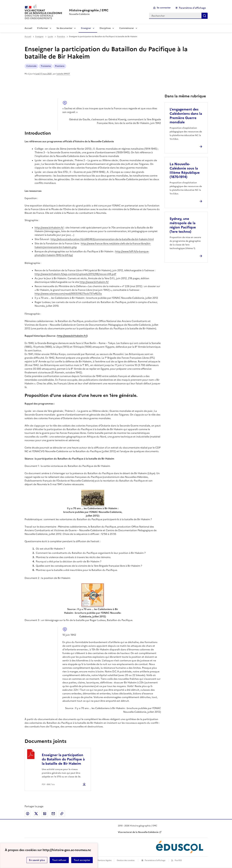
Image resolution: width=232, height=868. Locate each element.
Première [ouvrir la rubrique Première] (61, 37)
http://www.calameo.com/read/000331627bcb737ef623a (68, 294)
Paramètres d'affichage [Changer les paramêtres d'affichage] (192, 8)
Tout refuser (59, 860)
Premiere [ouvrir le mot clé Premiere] (60, 66)
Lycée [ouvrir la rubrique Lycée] (50, 37)
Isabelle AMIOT (63, 74)
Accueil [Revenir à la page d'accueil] (28, 28)
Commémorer (127, 28)
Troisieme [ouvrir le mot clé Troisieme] (46, 66)
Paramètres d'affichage (155, 860)
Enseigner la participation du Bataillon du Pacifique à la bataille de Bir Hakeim (63, 759)
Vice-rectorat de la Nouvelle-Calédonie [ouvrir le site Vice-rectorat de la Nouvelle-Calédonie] (138, 832)
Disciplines (105, 28)
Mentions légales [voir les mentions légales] (104, 860)
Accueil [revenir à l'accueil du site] (28, 37)
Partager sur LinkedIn (45, 814)
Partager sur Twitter (36, 814)
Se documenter (65, 28)
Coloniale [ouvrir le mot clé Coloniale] (31, 66)
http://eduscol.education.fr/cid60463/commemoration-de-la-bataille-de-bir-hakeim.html (102, 239)
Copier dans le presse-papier (62, 814)
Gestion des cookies (126, 860)
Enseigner (86, 28)
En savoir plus (37, 860)
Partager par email (53, 814)
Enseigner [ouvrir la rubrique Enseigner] (39, 37)
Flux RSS (178, 860)
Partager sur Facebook (28, 814)
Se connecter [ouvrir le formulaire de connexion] (164, 8)
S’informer (43, 28)
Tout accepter (82, 860)
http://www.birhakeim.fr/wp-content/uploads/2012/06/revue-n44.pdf (75, 274)
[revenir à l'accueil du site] (89, 10)
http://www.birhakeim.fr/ (49, 228)
